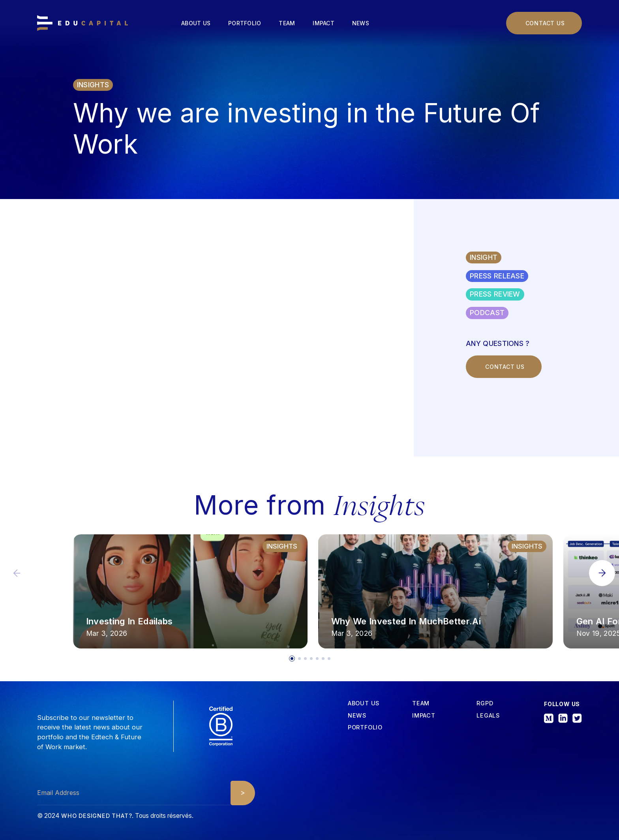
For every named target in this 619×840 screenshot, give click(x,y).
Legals (488, 716)
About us (196, 23)
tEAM (421, 703)
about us (364, 703)
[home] (83, 23)
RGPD (485, 703)
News (361, 23)
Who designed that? (97, 816)
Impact (324, 23)
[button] (602, 573)
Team (287, 23)
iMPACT (424, 716)
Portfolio (245, 23)
